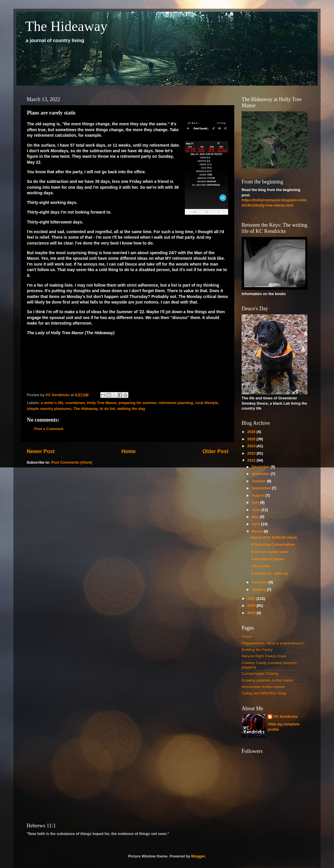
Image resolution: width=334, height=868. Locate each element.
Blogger (198, 856)
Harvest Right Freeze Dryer (264, 656)
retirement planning (176, 403)
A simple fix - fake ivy (269, 574)
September (262, 488)
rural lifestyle (206, 403)
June (257, 510)
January (259, 590)
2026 (252, 432)
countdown (75, 403)
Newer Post (41, 451)
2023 (252, 453)
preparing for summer (137, 403)
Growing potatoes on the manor (267, 680)
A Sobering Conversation (273, 545)
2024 (252, 446)
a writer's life (52, 403)
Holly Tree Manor (102, 403)
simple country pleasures (49, 409)
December (261, 467)
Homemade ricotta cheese (263, 687)
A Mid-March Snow (267, 559)
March (258, 531)
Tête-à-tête (260, 566)
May (256, 517)
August (259, 495)
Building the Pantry (257, 650)
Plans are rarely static (270, 552)
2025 (252, 439)
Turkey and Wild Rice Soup (264, 693)
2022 (252, 460)
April (256, 524)
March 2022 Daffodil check (274, 538)
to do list (107, 409)
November (261, 474)
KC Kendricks (286, 717)
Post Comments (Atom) (72, 462)
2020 (252, 606)
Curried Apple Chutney (260, 674)
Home (129, 451)
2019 (252, 613)
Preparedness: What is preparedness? (273, 643)
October (259, 481)
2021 (252, 599)
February (260, 582)
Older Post (215, 451)
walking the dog (131, 409)
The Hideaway (66, 26)
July (256, 503)
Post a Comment (49, 429)
